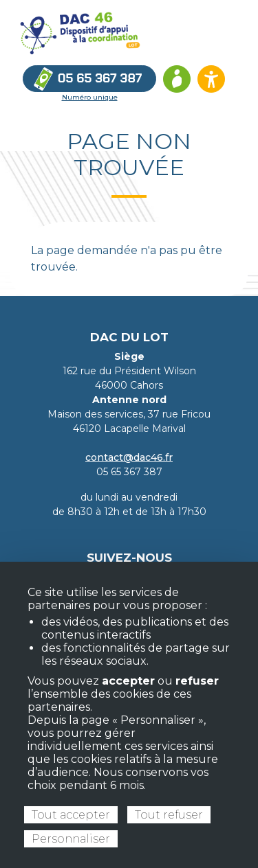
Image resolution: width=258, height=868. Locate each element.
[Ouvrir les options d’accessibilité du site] (211, 79)
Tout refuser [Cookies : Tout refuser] (169, 815)
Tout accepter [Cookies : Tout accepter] (71, 815)
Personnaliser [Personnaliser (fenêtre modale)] (71, 839)
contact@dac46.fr (129, 457)
